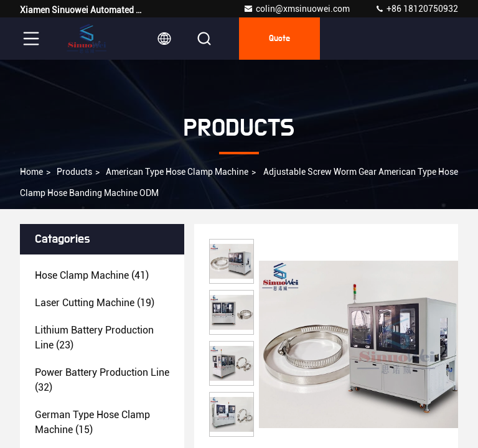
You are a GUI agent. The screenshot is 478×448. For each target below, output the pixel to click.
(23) (94, 338)
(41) (92, 275)
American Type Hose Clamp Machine (177, 172)
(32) (102, 380)
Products (74, 172)
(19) (95, 303)
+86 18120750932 (416, 9)
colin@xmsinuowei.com (297, 9)
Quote (279, 39)
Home (31, 172)
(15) (92, 422)
